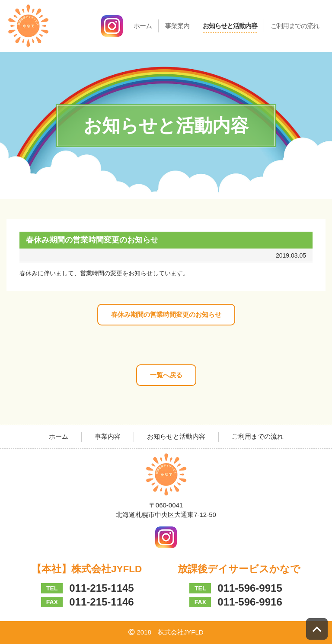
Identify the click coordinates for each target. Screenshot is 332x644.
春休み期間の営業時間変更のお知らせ (166, 314)
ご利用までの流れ (295, 26)
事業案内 (177, 26)
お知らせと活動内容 (230, 26)
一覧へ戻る (166, 375)
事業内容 (108, 436)
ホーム (143, 26)
